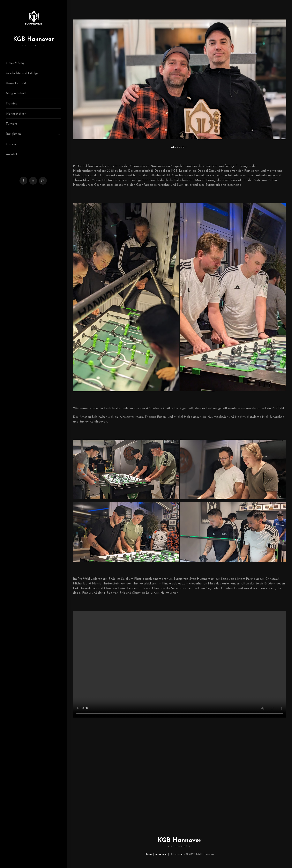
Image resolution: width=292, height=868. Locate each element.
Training (12, 104)
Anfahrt (11, 154)
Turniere (12, 124)
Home (148, 854)
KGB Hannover (34, 42)
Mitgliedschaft (16, 94)
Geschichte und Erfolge (22, 73)
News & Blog (15, 63)
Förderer (12, 144)
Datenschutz (177, 854)
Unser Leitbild (16, 83)
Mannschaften (16, 114)
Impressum (161, 854)
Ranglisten (13, 134)
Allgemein (180, 147)
